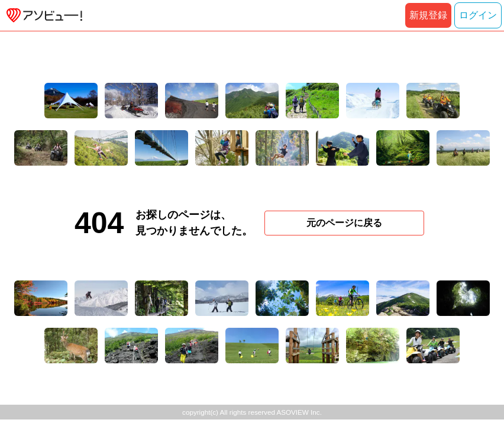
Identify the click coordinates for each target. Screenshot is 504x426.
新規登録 (428, 15)
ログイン (478, 15)
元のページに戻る (344, 223)
